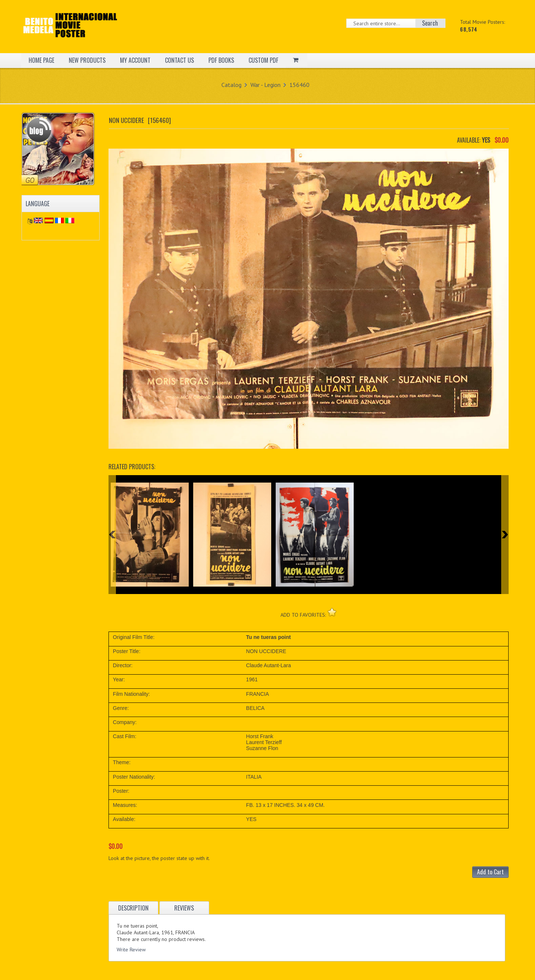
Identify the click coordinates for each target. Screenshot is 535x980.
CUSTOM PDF (263, 60)
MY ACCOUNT (135, 60)
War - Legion (265, 85)
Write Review (131, 950)
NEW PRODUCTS (87, 60)
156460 (299, 85)
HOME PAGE (41, 60)
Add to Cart (490, 872)
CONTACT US (179, 60)
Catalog (231, 85)
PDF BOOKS (221, 60)
